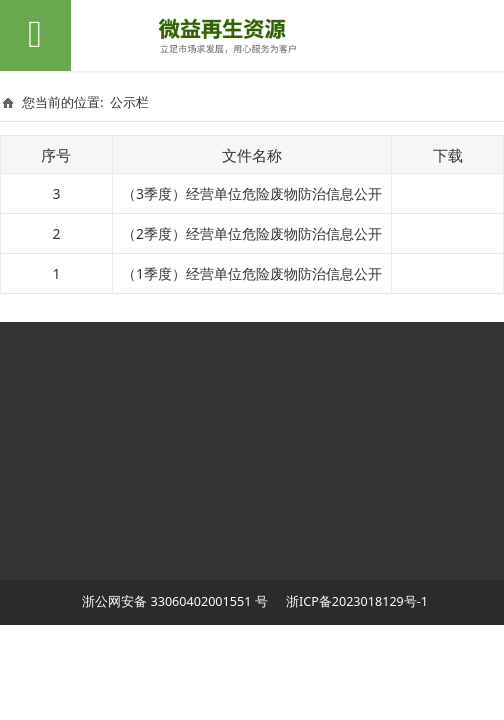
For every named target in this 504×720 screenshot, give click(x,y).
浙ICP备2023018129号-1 (355, 601)
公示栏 (129, 102)
